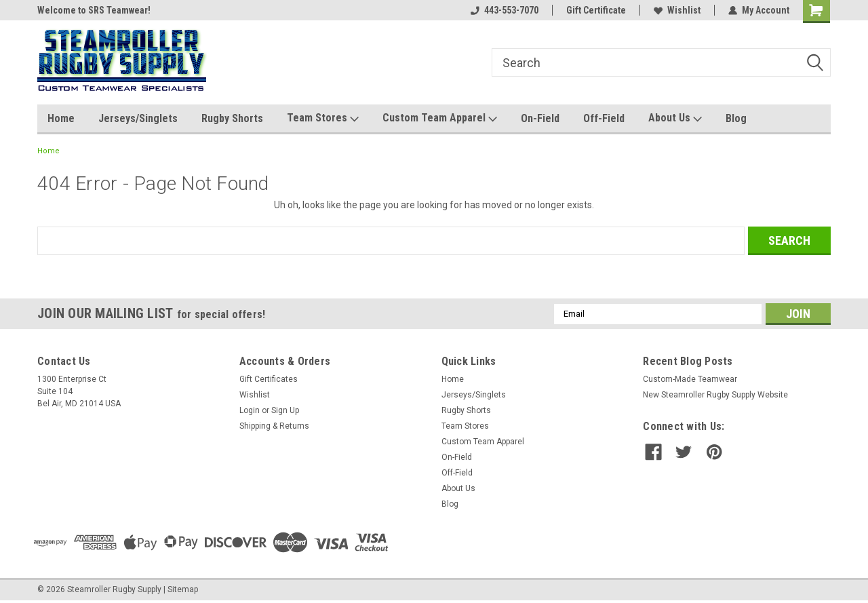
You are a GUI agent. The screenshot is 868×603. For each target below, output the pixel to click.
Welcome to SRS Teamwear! (94, 10)
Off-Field (604, 118)
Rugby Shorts (232, 118)
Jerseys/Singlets (138, 118)
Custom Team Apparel (440, 118)
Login (250, 410)
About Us (675, 118)
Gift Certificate (596, 10)
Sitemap (183, 589)
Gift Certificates (269, 379)
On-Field (540, 118)
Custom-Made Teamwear (690, 379)
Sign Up (285, 410)
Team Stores (323, 118)
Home (61, 118)
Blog (736, 118)
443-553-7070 (505, 10)
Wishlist (677, 10)
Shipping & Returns (274, 426)
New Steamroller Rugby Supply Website (715, 395)
